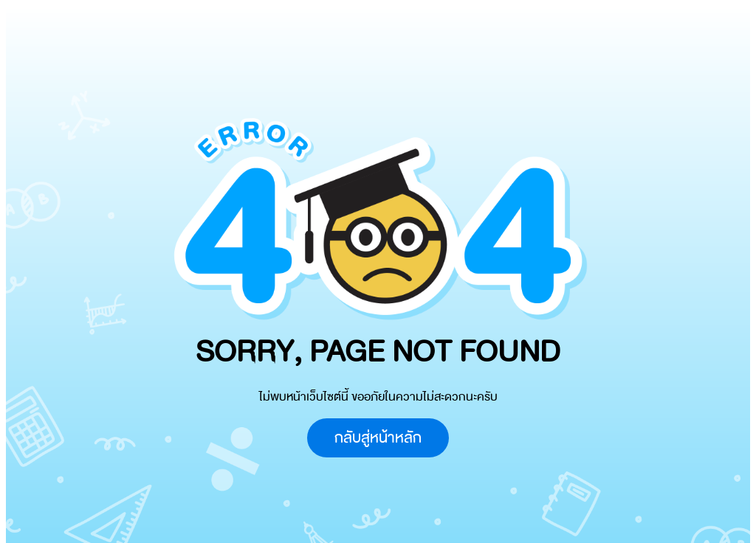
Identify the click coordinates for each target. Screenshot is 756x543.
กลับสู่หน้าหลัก (378, 438)
